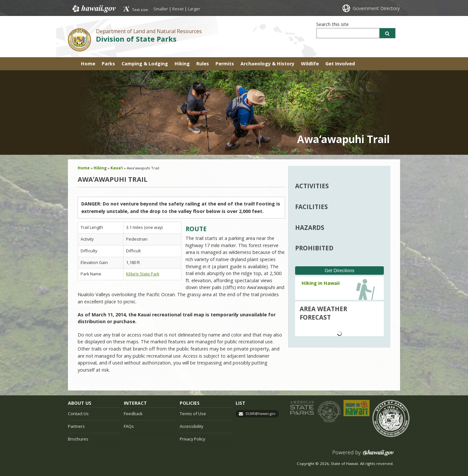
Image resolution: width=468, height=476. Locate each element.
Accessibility (191, 426)
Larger (194, 9)
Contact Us (78, 414)
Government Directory (376, 8)
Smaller (161, 9)
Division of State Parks (136, 39)
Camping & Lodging (145, 64)
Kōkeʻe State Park (143, 274)
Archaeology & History (267, 64)
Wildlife (310, 64)
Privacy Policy (192, 439)
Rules (203, 64)
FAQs (129, 426)
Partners (76, 426)
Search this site (332, 24)
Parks (108, 64)
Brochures (78, 439)
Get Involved (340, 64)
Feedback (133, 414)
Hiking (182, 64)
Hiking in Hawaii (321, 283)
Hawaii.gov (93, 9)
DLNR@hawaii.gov (260, 414)
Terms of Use (193, 414)
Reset (178, 9)
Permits (225, 64)
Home (88, 64)
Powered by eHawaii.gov (363, 455)
